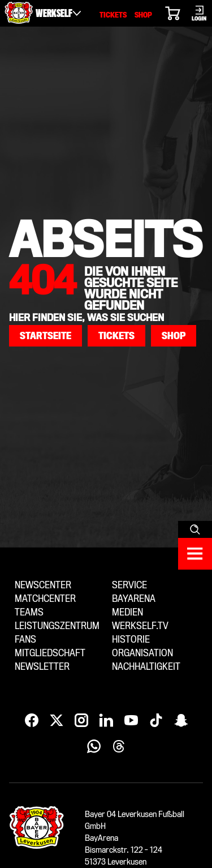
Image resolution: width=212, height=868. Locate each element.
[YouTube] (131, 721)
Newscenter (43, 585)
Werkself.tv (140, 626)
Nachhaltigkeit (146, 667)
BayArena (134, 599)
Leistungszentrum (57, 626)
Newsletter (42, 667)
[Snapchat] (181, 721)
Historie (131, 640)
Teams (29, 612)
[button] (46, 336)
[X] (57, 721)
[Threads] (119, 747)
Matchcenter (45, 599)
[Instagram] (81, 721)
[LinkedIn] (106, 721)
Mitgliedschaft (50, 653)
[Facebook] (32, 721)
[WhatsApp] (94, 747)
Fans (25, 640)
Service (129, 585)
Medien (127, 612)
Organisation (142, 653)
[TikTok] (156, 721)
